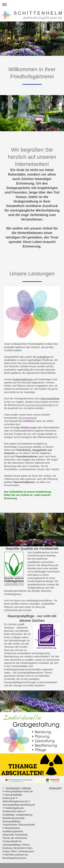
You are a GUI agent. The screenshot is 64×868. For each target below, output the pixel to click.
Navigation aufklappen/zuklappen (32, 4)
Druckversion (12, 788)
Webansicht (55, 788)
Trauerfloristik (25, 447)
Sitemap (26, 788)
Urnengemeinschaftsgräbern (40, 405)
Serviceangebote (28, 418)
